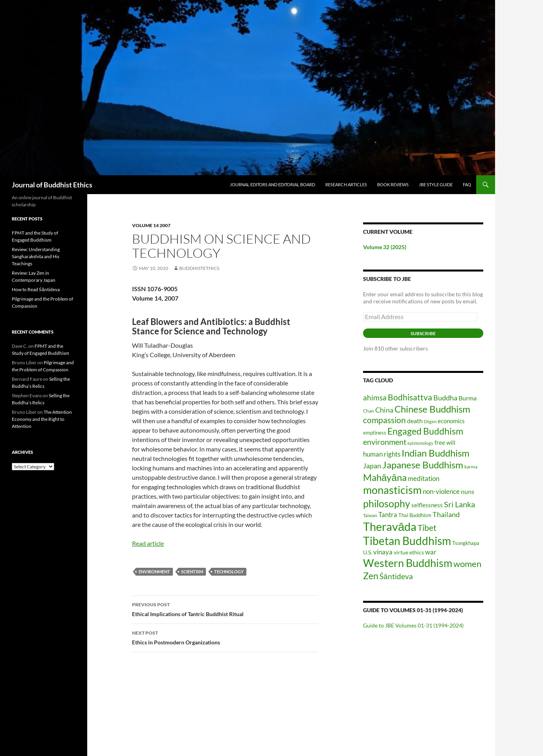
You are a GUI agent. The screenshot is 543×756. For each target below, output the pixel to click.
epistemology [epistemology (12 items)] (420, 443)
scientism (192, 572)
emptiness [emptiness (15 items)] (375, 433)
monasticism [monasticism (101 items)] (392, 490)
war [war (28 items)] (431, 552)
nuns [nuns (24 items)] (468, 491)
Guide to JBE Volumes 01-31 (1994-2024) (413, 625)
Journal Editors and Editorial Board (272, 184)
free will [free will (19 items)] (445, 443)
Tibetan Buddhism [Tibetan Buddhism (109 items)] (407, 541)
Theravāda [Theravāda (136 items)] (390, 526)
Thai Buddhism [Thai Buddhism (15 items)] (415, 515)
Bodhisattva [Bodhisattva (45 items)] (410, 397)
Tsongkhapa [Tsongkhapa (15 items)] (466, 543)
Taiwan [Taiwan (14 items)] (370, 515)
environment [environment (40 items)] (385, 442)
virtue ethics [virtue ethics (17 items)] (409, 552)
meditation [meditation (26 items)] (424, 478)
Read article (148, 543)
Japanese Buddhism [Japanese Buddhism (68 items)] (423, 465)
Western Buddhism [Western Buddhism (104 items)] (408, 563)
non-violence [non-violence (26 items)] (441, 491)
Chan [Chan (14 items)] (369, 411)
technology (229, 572)
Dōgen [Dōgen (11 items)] (430, 421)
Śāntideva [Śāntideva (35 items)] (396, 576)
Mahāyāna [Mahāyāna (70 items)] (385, 477)
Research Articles (346, 184)
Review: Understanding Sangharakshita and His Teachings (36, 256)
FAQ (467, 184)
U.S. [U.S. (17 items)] (368, 552)
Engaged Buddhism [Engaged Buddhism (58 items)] (425, 431)
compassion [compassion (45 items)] (384, 420)
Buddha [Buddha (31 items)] (445, 398)
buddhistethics (199, 268)
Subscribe (423, 333)
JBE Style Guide (436, 184)
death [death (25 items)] (415, 421)
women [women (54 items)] (467, 564)
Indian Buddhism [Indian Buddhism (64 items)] (436, 453)
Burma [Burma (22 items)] (468, 398)
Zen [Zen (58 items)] (371, 576)
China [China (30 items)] (384, 410)
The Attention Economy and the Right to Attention (42, 419)
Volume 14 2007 (151, 225)
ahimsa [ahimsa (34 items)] (375, 397)
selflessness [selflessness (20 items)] (427, 505)
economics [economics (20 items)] (451, 421)
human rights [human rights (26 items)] (382, 454)
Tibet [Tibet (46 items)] (427, 528)
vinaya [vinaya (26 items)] (383, 552)
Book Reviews (393, 184)
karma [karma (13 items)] (471, 467)
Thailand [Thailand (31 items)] (446, 514)
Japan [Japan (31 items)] (372, 466)
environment (154, 572)
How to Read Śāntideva (36, 289)
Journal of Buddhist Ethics (52, 185)
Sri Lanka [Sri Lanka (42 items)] (460, 504)
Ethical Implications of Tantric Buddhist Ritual (225, 609)
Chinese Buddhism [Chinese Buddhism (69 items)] (432, 409)
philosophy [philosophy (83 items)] (387, 503)
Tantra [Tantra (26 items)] (388, 515)
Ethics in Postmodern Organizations (225, 637)
